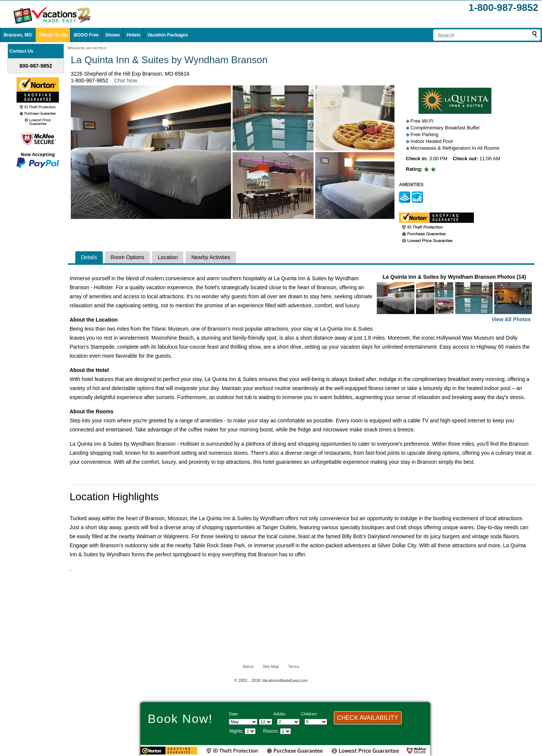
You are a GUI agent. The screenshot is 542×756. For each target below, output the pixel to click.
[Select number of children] (316, 722)
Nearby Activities (211, 257)
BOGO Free (86, 35)
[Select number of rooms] (285, 731)
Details (89, 257)
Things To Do (53, 35)
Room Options (127, 257)
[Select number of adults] (288, 722)
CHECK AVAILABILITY (368, 718)
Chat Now (126, 80)
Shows (113, 35)
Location (168, 257)
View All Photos (511, 319)
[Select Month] (243, 722)
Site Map (271, 666)
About (248, 666)
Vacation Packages (167, 35)
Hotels (133, 35)
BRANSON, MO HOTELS (87, 48)
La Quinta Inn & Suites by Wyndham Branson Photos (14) (454, 299)
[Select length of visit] (250, 731)
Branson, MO (18, 35)
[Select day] (266, 722)
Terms (294, 666)
